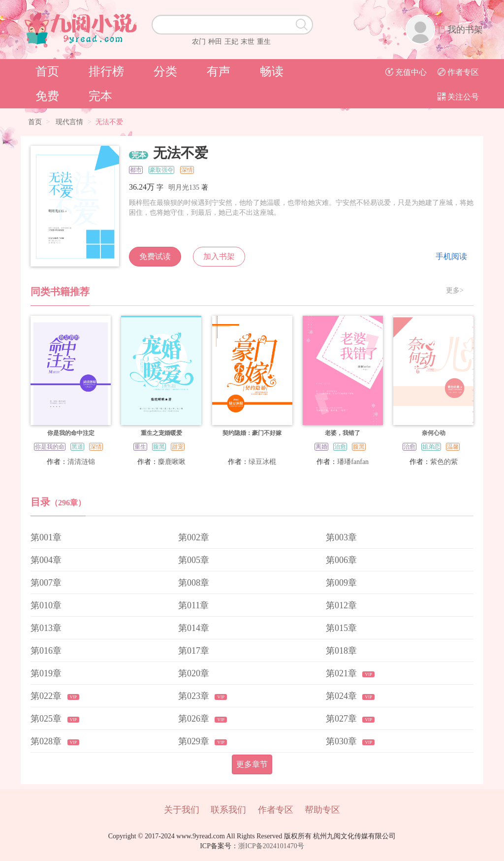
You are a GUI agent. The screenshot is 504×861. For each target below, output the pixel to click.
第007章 (46, 583)
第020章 (194, 673)
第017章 (194, 651)
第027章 (343, 719)
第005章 (194, 560)
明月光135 (184, 187)
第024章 (343, 696)
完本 (100, 96)
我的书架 (465, 30)
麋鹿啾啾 (172, 462)
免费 (47, 96)
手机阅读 (451, 256)
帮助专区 (322, 810)
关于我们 (182, 810)
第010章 (46, 605)
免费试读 (155, 256)
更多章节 (252, 764)
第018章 (341, 651)
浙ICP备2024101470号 (271, 846)
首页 (47, 71)
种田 (215, 42)
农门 (199, 42)
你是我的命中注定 (71, 433)
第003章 (341, 537)
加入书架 (219, 256)
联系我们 (228, 810)
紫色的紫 (444, 462)
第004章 (46, 560)
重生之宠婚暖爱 (161, 433)
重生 (264, 42)
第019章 (46, 673)
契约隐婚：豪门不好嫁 (252, 433)
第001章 (46, 537)
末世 (248, 42)
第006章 (341, 560)
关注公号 (458, 97)
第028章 (47, 741)
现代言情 (69, 122)
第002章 (194, 537)
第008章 (194, 583)
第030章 (343, 741)
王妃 (231, 42)
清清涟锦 (81, 462)
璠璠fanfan (353, 462)
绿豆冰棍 (262, 462)
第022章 (47, 696)
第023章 (195, 696)
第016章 (46, 651)
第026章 (195, 719)
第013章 (46, 628)
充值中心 (406, 72)
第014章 (194, 628)
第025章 (47, 719)
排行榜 (106, 71)
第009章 (341, 583)
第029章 (195, 741)
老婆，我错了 (343, 433)
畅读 (272, 71)
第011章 (193, 605)
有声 (219, 71)
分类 (165, 71)
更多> (455, 291)
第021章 (343, 673)
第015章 (341, 628)
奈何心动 (434, 433)
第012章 (341, 605)
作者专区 (458, 72)
